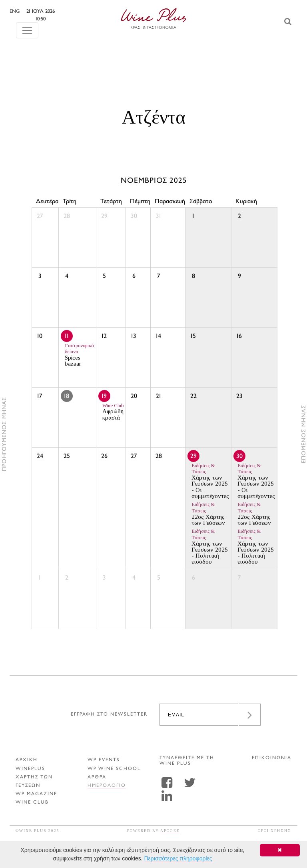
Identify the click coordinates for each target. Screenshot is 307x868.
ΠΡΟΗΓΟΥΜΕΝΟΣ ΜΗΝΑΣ (5, 434)
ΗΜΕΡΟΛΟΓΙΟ (107, 786)
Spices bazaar (79, 355)
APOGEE (170, 831)
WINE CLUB (32, 803)
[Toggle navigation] (27, 23)
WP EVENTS (104, 760)
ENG (32, 12)
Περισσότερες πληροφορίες (178, 858)
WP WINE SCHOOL (114, 769)
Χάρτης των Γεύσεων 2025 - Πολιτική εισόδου (210, 547)
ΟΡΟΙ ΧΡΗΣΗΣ (275, 831)
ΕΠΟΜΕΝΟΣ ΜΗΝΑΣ (304, 434)
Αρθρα (97, 777)
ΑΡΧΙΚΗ (27, 760)
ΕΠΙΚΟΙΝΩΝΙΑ (272, 758)
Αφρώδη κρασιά (113, 412)
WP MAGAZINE (36, 794)
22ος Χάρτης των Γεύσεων (208, 514)
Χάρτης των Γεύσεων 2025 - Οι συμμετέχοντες (210, 481)
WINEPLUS (30, 769)
